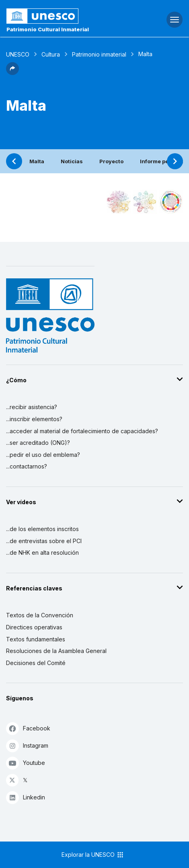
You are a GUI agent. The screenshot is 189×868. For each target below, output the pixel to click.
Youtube (26, 763)
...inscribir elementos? (34, 419)
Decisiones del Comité (36, 663)
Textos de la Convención (40, 615)
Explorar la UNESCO (93, 855)
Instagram (27, 745)
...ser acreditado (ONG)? (38, 443)
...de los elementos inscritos (42, 529)
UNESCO (18, 54)
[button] (12, 73)
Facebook (28, 728)
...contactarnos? (27, 466)
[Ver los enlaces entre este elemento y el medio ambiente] (145, 202)
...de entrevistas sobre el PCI (44, 541)
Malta (37, 161)
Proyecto (111, 161)
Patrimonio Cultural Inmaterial (48, 29)
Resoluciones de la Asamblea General (56, 651)
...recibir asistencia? (32, 407)
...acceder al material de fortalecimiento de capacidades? (82, 431)
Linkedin (26, 797)
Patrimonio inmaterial (99, 54)
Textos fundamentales (36, 639)
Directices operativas (34, 627)
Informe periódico (164, 161)
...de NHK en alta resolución (42, 553)
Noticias (72, 161)
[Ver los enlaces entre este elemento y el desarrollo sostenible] (171, 202)
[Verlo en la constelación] (119, 202)
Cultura (51, 54)
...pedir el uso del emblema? (43, 455)
